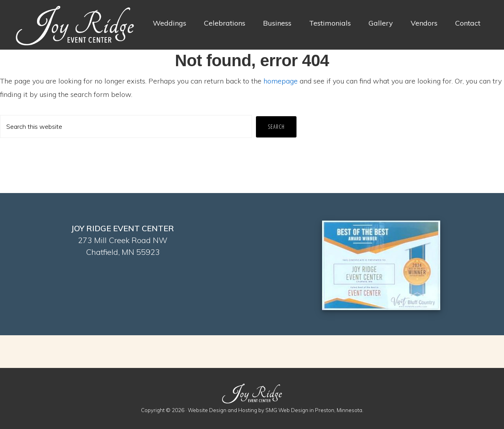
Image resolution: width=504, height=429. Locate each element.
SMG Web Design (287, 410)
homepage (281, 81)
